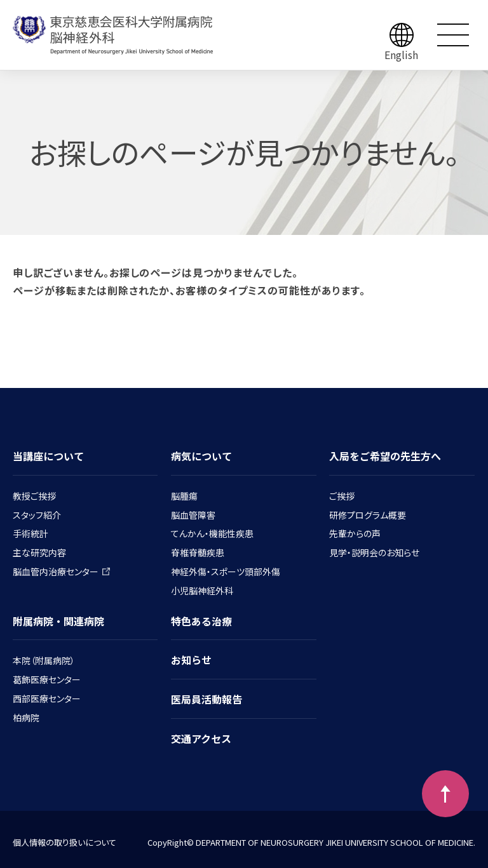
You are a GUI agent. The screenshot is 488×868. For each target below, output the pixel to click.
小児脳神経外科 (202, 591)
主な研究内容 (39, 552)
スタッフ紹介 (37, 515)
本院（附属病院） (44, 660)
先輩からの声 (355, 533)
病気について (201, 456)
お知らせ (191, 660)
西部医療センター (47, 698)
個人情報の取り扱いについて (64, 842)
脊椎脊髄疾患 (198, 552)
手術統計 (30, 533)
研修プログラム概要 (368, 515)
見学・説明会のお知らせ (374, 552)
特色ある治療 (201, 621)
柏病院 (26, 718)
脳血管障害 (193, 515)
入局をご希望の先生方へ (385, 456)
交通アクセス (201, 738)
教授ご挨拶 (34, 496)
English (401, 55)
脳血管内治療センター (61, 571)
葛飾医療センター (47, 679)
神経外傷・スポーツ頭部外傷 (226, 571)
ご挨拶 (342, 496)
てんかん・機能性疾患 (212, 533)
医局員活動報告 (207, 699)
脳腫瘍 (184, 496)
